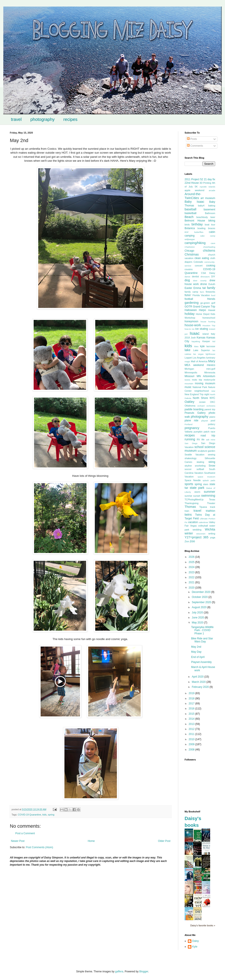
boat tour (210, 225)
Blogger (144, 971)
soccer (188, 469)
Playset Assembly (201, 662)
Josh (193, 338)
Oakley (190, 402)
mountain (189, 384)
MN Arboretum (206, 376)
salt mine (211, 440)
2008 (192, 750)
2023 (192, 572)
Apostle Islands (207, 187)
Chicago (189, 251)
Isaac (195, 333)
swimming (208, 496)
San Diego (191, 443)
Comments (195, 146)
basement (209, 209)
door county (200, 281)
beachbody (202, 217)
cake (202, 236)
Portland (189, 424)
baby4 (201, 206)
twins (188, 515)
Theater (211, 503)
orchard (201, 406)
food (213, 295)
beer (213, 217)
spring (51, 815)
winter (189, 533)
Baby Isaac (194, 202)
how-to (188, 329)
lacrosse (211, 346)
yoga (213, 537)
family (211, 288)
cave (213, 243)
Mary (212, 361)
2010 (192, 739)
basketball (190, 213)
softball (200, 469)
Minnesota (210, 372)
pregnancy (192, 428)
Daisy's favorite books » (203, 925)
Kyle (195, 947)
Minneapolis (191, 372)
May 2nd (196, 647)
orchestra (211, 406)
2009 (192, 744)
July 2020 (198, 613)
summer (209, 492)
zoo (192, 541)
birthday (197, 224)
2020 (192, 588)
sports (189, 484)
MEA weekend (194, 365)
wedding (197, 530)
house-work (193, 325)
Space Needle (193, 480)
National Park (200, 387)
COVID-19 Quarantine (29, 815)
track (213, 507)
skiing (212, 462)
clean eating (202, 258)
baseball (190, 209)
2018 (192, 699)
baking (212, 206)
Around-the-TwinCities (193, 196)
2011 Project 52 (194, 179)
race (213, 432)
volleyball (203, 526)
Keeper (206, 341)
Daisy (212, 273)
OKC (213, 402)
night (207, 394)
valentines (203, 522)
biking (212, 221)
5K (196, 187)
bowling (202, 228)
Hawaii (212, 310)
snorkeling (200, 466)
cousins (189, 269)
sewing (211, 455)
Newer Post (18, 841)
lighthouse (210, 354)
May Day (196, 652)
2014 (192, 719)
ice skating (202, 329)
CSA (203, 273)
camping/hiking (195, 243)
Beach (189, 217)
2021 (192, 582)
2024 (192, 567)
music (188, 387)
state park (197, 488)
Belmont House (195, 221)
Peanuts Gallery (195, 413)
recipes (70, 119)
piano (212, 417)
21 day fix (209, 179)
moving (199, 383)
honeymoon (191, 321)
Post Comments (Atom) (39, 847)
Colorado (198, 262)
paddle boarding (194, 409)
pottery (212, 424)
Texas (212, 499)
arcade (212, 190)
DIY (213, 276)
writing (212, 534)
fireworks (210, 292)
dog (187, 280)
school (199, 447)
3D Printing (205, 183)
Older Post (164, 841)
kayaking (196, 341)
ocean (202, 402)
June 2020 (198, 618)
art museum (208, 198)
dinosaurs (205, 277)
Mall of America (199, 361)
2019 (192, 693)
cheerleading (209, 247)
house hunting (208, 322)
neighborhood (201, 391)
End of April (198, 657)
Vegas (193, 526)
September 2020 (202, 602)
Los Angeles (199, 358)
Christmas (192, 254)
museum (210, 383)
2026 (192, 557)
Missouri (190, 376)
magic (187, 361)
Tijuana (203, 507)
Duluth (212, 284)
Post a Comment (25, 833)
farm (202, 292)
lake (187, 350)
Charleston (190, 247)
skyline (188, 466)
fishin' (188, 295)
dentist (196, 276)
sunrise (188, 496)
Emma (197, 288)
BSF (187, 232)
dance (187, 277)
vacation (193, 522)
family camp (191, 292)
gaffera (119, 971)
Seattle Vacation (195, 455)
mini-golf (211, 369)
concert (199, 266)
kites (196, 346)
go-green (205, 303)
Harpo (202, 310)
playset (204, 421)
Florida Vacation (201, 295)
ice (193, 329)
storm (197, 492)
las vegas (198, 354)
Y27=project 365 (196, 537)
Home (91, 841)
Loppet (188, 358)
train (187, 511)
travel (16, 119)
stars (206, 484)
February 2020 (201, 687)
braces (212, 228)
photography (42, 119)
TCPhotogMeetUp (194, 499)
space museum (206, 477)
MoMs (187, 380)
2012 (192, 729)
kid (214, 341)
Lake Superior (201, 350)
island (206, 334)
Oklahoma (190, 406)
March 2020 (199, 682)
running (190, 439)
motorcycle (209, 380)
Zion (187, 541)
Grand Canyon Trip (204, 307)
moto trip (197, 380)
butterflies (199, 232)
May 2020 (198, 623)
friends (211, 299)
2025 (192, 562)
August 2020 (200, 607)
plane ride (191, 420)
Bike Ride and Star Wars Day (202, 640)
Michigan (189, 369)
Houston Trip (209, 325)
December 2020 (202, 592)
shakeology (191, 458)
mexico (211, 365)
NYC (212, 398)
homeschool (209, 318)
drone (203, 284)
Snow (212, 466)
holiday (190, 314)
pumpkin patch (202, 432)
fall (204, 288)
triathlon (210, 511)
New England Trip (194, 394)
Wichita (210, 529)
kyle (202, 346)
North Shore (200, 398)
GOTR (188, 307)
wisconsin (201, 534)
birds (187, 225)
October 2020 (200, 597)
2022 (192, 577)
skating (200, 462)
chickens (209, 251)
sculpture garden (206, 451)
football (189, 299)
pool (213, 420)
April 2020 (198, 677)
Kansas (201, 338)
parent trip (210, 409)
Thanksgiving (192, 503)
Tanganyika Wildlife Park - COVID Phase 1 (202, 630)
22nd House (192, 183)
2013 (192, 724)
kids (44, 815)
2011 (192, 734)
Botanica (190, 228)
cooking (211, 266)
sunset (197, 496)
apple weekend (194, 190)
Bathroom (210, 213)
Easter (188, 288)
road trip (208, 436)
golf (213, 303)
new (213, 391)
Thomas (190, 507)
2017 (192, 704)
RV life (201, 439)
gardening (192, 303)
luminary (211, 358)
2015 (192, 714)
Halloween (191, 310)
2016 (192, 709)
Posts (192, 139)
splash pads (209, 480)
